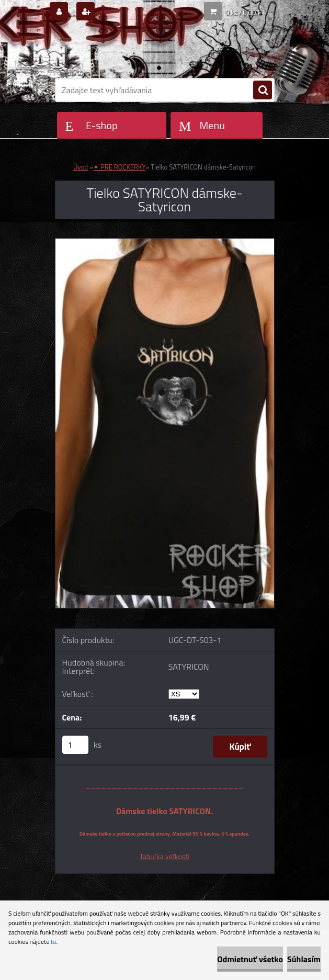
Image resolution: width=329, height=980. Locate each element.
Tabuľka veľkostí (165, 856)
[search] (263, 91)
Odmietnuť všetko (250, 959)
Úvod (81, 167)
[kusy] (75, 745)
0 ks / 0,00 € (243, 13)
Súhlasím (304, 959)
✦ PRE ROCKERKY (119, 167)
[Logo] (127, 51)
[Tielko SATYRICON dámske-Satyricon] (165, 243)
